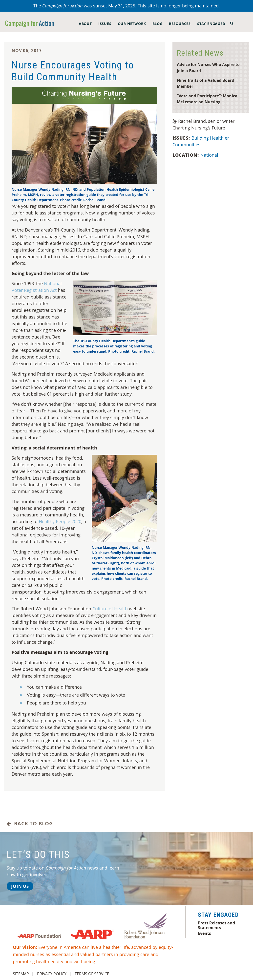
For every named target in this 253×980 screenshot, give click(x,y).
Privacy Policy (52, 974)
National (210, 155)
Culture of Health (110, 609)
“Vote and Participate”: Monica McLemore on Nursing (207, 99)
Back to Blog (30, 824)
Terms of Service (92, 974)
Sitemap (21, 974)
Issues (105, 24)
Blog (158, 24)
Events (204, 933)
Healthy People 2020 (60, 521)
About (85, 24)
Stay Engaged (211, 24)
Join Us (20, 886)
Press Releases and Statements (216, 925)
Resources (180, 24)
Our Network (132, 24)
